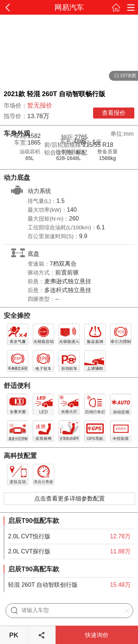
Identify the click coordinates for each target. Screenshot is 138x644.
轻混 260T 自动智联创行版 (43, 585)
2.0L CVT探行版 (29, 551)
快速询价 (97, 635)
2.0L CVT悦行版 (29, 536)
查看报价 (114, 113)
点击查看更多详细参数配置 (70, 499)
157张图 (123, 76)
